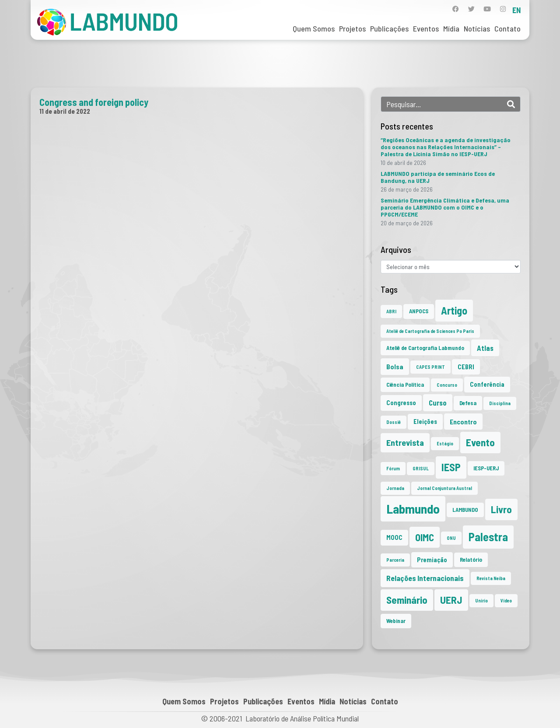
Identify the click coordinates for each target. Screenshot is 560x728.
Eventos (426, 28)
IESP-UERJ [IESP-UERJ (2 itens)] (486, 468)
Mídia (451, 28)
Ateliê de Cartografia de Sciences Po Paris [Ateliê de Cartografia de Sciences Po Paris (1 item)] (430, 331)
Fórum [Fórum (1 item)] (393, 468)
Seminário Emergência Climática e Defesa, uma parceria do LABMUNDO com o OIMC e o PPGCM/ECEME (445, 207)
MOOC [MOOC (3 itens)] (394, 537)
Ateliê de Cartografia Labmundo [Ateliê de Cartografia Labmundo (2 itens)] (425, 348)
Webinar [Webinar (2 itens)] (396, 621)
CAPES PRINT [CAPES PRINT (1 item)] (430, 367)
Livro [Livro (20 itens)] (501, 509)
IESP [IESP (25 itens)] (451, 467)
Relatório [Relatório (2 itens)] (471, 560)
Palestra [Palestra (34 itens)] (488, 537)
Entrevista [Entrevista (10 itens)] (405, 442)
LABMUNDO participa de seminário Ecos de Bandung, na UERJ (438, 177)
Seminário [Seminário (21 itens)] (407, 600)
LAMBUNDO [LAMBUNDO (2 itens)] (465, 510)
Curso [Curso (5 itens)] (438, 402)
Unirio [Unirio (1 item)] (481, 600)
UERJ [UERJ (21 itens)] (451, 600)
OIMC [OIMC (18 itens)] (425, 537)
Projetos (352, 28)
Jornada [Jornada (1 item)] (395, 488)
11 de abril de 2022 (65, 111)
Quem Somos (314, 28)
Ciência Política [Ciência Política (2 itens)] (405, 385)
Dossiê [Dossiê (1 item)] (394, 422)
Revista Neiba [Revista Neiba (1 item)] (491, 578)
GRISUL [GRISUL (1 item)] (421, 468)
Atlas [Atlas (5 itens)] (485, 348)
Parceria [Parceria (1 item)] (395, 560)
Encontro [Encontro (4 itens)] (463, 422)
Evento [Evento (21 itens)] (480, 442)
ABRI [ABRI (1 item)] (391, 311)
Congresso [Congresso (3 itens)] (401, 403)
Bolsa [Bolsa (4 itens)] (395, 366)
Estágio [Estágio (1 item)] (445, 443)
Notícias (477, 28)
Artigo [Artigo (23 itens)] (454, 310)
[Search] (511, 104)
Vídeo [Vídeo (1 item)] (506, 600)
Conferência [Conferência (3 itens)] (487, 384)
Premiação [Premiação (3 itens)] (432, 560)
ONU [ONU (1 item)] (451, 538)
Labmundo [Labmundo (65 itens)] (413, 509)
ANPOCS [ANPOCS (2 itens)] (419, 311)
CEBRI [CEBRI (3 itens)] (466, 367)
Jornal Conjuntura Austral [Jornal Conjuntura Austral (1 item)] (444, 488)
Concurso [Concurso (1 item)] (447, 385)
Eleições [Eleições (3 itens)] (425, 422)
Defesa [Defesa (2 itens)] (468, 403)
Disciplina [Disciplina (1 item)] (500, 403)
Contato (507, 28)
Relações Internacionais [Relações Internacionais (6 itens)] (425, 578)
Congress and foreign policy (94, 102)
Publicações (389, 28)
